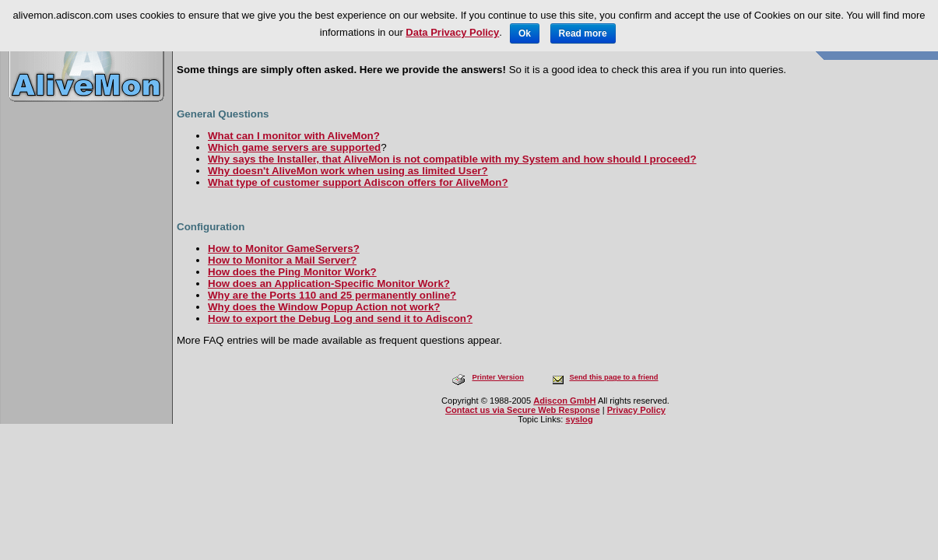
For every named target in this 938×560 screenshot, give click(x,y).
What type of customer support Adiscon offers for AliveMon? (358, 182)
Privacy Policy (636, 410)
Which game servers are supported (294, 147)
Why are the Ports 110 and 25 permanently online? (332, 295)
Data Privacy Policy (452, 32)
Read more (583, 33)
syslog (579, 419)
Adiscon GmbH (564, 401)
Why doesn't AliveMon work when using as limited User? (348, 171)
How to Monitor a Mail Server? (282, 260)
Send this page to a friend (613, 377)
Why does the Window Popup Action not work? (324, 307)
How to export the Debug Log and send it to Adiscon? (340, 318)
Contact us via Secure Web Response (523, 410)
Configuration (211, 227)
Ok (525, 33)
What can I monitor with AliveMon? (294, 136)
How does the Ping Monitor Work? (292, 272)
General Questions (223, 114)
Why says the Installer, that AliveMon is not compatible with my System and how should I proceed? (452, 159)
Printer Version (497, 377)
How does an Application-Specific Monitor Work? (329, 283)
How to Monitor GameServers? (284, 248)
